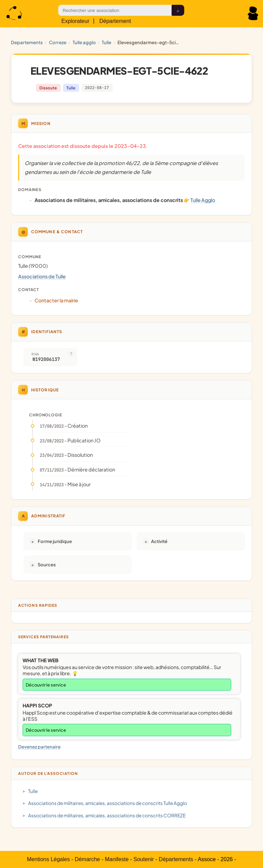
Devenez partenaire (39, 747)
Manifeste (117, 859)
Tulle (107, 42)
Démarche (87, 859)
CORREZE (58, 42)
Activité (159, 541)
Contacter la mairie (56, 300)
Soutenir (144, 859)
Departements (27, 42)
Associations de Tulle (42, 276)
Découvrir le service (46, 685)
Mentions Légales (48, 859)
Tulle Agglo (84, 42)
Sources (47, 564)
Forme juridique (55, 541)
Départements (176, 859)
